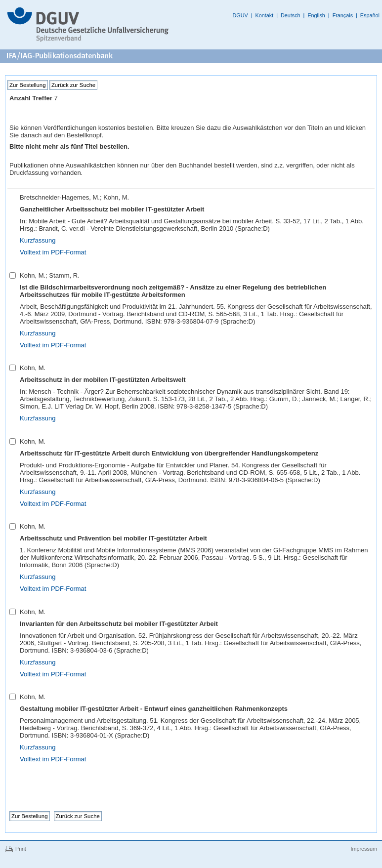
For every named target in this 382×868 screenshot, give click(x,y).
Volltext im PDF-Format (53, 252)
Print (21, 849)
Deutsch (291, 15)
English (316, 15)
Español (370, 15)
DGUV (240, 15)
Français (343, 15)
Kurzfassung (38, 240)
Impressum (363, 849)
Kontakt (265, 15)
